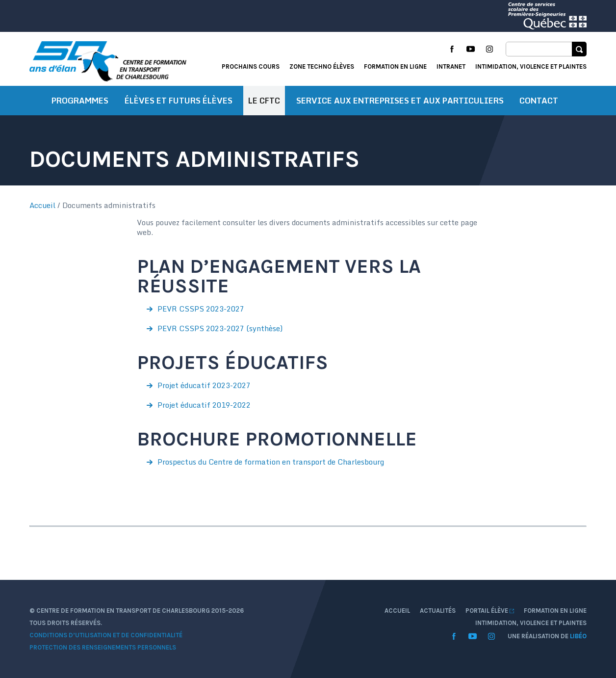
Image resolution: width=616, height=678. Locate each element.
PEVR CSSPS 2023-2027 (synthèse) (220, 328)
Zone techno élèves (322, 66)
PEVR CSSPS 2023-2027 (201, 309)
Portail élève (490, 611)
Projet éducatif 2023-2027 (204, 385)
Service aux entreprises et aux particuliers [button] (400, 101)
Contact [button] (539, 101)
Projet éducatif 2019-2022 (204, 405)
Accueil (42, 205)
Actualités (438, 611)
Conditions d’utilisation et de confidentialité (106, 635)
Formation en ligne (395, 66)
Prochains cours (251, 66)
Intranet (451, 66)
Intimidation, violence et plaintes (531, 66)
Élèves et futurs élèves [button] (179, 101)
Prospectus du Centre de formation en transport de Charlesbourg (271, 462)
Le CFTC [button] (264, 101)
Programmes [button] (80, 101)
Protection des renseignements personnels (103, 647)
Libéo (578, 636)
